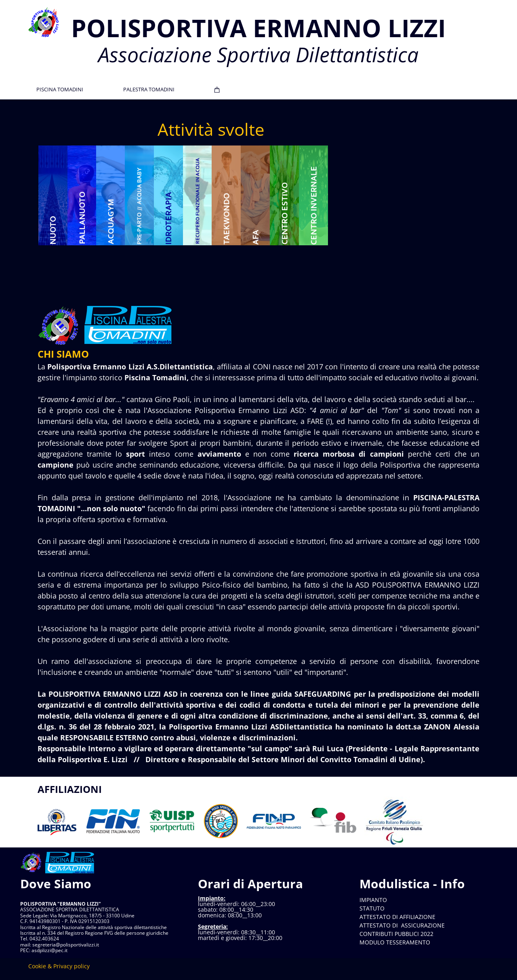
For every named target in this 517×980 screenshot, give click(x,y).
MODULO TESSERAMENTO (395, 942)
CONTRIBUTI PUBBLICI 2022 (396, 934)
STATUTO (372, 908)
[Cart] (217, 90)
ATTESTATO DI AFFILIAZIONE (397, 917)
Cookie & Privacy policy (59, 966)
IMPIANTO (373, 900)
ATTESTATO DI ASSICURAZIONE (402, 925)
